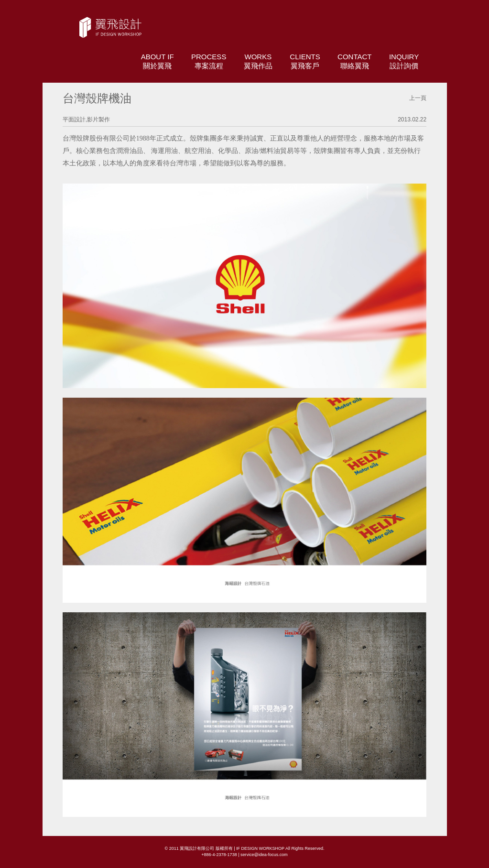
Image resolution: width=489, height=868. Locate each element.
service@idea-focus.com (264, 855)
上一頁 (418, 98)
